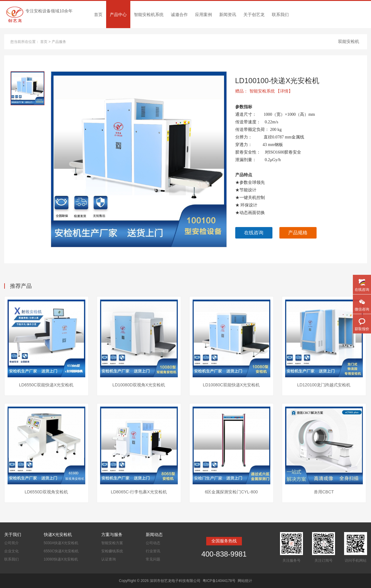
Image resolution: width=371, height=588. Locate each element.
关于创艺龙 (254, 15)
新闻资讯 (228, 15)
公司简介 (11, 543)
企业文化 (11, 551)
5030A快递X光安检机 (61, 543)
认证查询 (109, 559)
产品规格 (298, 233)
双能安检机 (349, 41)
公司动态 (153, 543)
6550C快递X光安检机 (61, 551)
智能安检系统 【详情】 (271, 91)
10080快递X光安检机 (61, 559)
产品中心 (118, 15)
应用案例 (203, 15)
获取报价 (362, 329)
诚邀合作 (179, 15)
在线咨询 (254, 233)
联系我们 (280, 15)
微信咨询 (362, 309)
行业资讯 (153, 551)
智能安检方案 (112, 543)
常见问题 (153, 559)
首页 (98, 15)
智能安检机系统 (149, 15)
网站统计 (245, 581)
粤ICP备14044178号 (219, 581)
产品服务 (59, 42)
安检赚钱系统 (112, 551)
